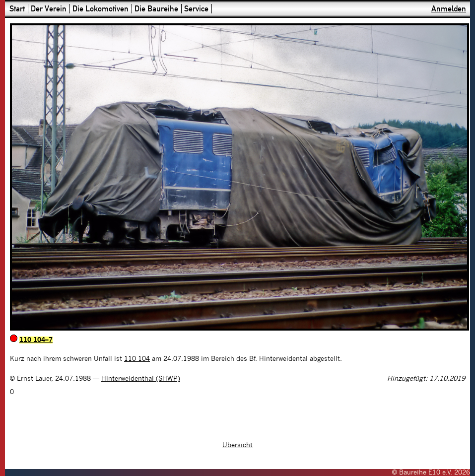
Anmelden (449, 9)
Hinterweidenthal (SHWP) (141, 379)
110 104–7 (36, 340)
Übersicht (237, 445)
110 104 (137, 359)
